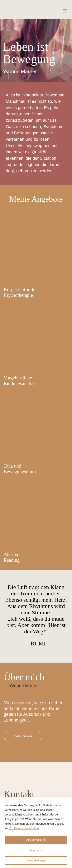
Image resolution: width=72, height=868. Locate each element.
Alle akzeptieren (36, 840)
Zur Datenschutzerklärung (25, 828)
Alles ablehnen (36, 861)
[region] (36, 833)
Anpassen (36, 850)
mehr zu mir (23, 736)
